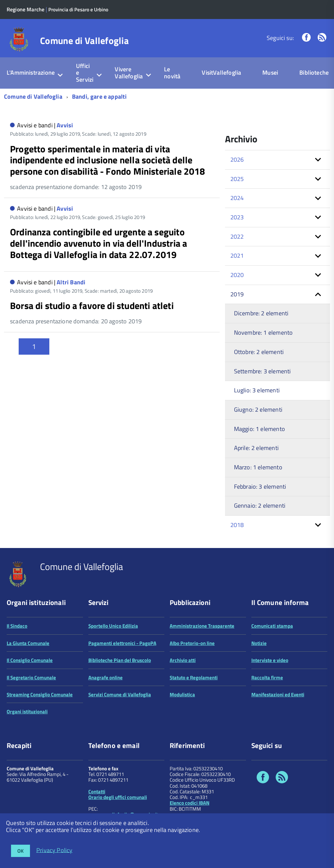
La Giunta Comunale (28, 643)
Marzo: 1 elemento (258, 467)
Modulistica (182, 694)
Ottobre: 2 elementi (259, 352)
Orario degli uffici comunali (118, 797)
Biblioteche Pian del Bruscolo (120, 660)
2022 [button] (237, 236)
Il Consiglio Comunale (30, 660)
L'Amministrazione (31, 72)
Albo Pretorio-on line (192, 643)
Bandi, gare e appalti (99, 96)
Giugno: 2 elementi (258, 409)
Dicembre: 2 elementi (261, 313)
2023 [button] (237, 217)
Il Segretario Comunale (31, 677)
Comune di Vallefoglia (84, 41)
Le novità (172, 73)
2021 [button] (237, 255)
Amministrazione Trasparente (202, 626)
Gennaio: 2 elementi (260, 505)
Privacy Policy (54, 850)
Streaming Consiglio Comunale (40, 694)
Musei (270, 72)
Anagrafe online (105, 677)
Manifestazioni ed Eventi (278, 694)
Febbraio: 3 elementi (260, 486)
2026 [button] (237, 159)
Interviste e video (270, 660)
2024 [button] (237, 198)
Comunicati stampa (272, 626)
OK (20, 851)
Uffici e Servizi (85, 73)
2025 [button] (237, 179)
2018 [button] (237, 525)
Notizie (259, 643)
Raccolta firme (267, 677)
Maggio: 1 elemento (259, 429)
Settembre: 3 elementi (262, 371)
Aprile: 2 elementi (256, 448)
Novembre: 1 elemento (263, 332)
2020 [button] (237, 275)
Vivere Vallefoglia (129, 73)
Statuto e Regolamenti (194, 677)
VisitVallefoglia (221, 72)
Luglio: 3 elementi (257, 390)
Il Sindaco (17, 626)
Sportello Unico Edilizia (113, 626)
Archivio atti (183, 660)
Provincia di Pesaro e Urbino (78, 9)
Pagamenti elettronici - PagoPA (122, 643)
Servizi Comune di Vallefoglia (120, 694)
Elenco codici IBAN (189, 803)
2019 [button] (237, 294)
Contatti (97, 791)
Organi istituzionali (27, 711)
